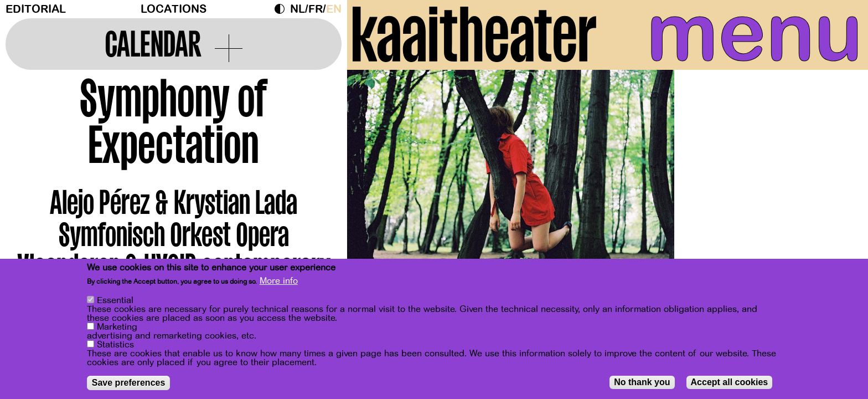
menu (755, 33)
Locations (174, 9)
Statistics (115, 345)
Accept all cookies (730, 382)
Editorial (36, 9)
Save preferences (129, 383)
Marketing (117, 327)
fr (316, 9)
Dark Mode (282, 9)
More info (279, 281)
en (334, 9)
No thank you (642, 382)
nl (298, 9)
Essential (115, 300)
